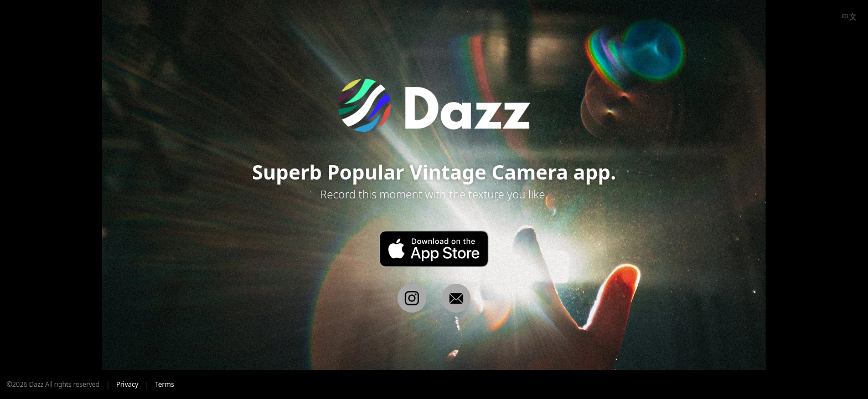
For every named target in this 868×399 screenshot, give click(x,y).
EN (828, 17)
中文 (849, 17)
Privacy (127, 384)
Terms (165, 384)
